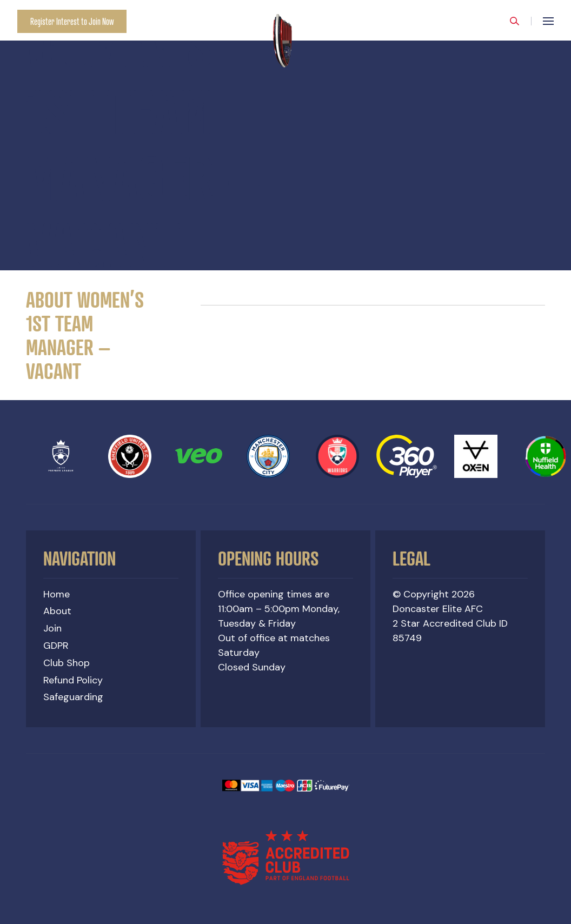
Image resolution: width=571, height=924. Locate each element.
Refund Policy (73, 680)
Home (57, 594)
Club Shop (67, 663)
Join (52, 628)
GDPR (56, 646)
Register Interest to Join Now (72, 21)
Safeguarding (73, 697)
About (57, 611)
